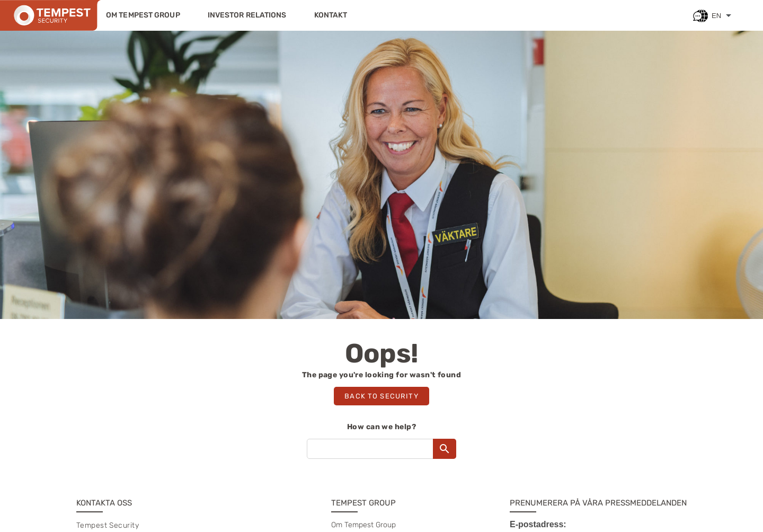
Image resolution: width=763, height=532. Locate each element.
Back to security (381, 396)
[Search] (445, 449)
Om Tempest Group (143, 15)
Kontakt (331, 15)
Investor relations (247, 15)
